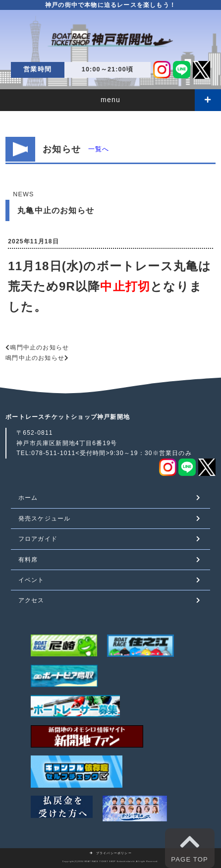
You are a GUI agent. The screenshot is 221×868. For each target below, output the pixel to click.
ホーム (28, 498)
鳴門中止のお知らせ (39, 347)
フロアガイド (38, 539)
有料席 (28, 560)
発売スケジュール (45, 519)
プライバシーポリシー (110, 853)
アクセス (31, 600)
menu (110, 100)
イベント (31, 580)
